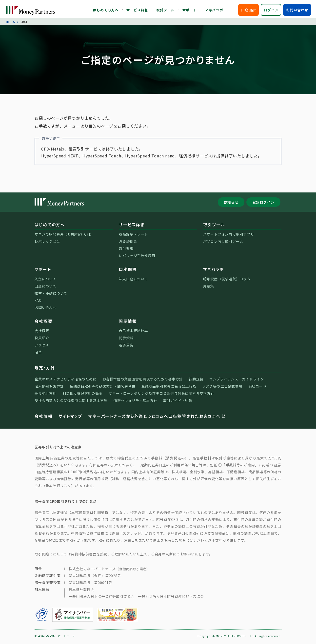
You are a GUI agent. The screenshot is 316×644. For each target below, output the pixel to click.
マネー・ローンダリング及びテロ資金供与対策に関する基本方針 (161, 395)
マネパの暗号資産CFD (63, 236)
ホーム (11, 23)
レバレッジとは (47, 243)
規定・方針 (45, 369)
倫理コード (257, 388)
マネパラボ (214, 10)
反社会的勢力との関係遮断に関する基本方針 (71, 402)
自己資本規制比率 (133, 332)
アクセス (42, 347)
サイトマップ (70, 418)
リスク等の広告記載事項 (222, 388)
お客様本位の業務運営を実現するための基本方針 (143, 381)
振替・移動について (51, 295)
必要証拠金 (128, 243)
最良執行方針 (46, 395)
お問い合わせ (297, 10)
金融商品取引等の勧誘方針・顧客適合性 (102, 388)
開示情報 (128, 323)
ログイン (271, 10)
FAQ (38, 302)
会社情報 (44, 418)
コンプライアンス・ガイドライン (236, 381)
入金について (46, 281)
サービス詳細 (137, 10)
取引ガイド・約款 (178, 402)
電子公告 (126, 347)
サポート (190, 10)
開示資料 (126, 340)
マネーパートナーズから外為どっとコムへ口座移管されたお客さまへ (157, 418)
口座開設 (248, 10)
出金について (46, 288)
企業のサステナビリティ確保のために (66, 381)
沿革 (38, 354)
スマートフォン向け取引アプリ (229, 236)
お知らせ (231, 204)
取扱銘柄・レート (133, 236)
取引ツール (165, 10)
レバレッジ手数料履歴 (137, 257)
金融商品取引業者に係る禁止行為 (169, 388)
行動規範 (196, 381)
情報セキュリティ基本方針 (135, 402)
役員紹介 (42, 340)
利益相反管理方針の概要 (83, 395)
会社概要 (44, 323)
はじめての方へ (106, 10)
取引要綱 (126, 250)
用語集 (209, 288)
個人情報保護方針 (49, 388)
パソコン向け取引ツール (223, 243)
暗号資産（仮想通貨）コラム (227, 281)
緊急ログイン (264, 204)
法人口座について (133, 281)
